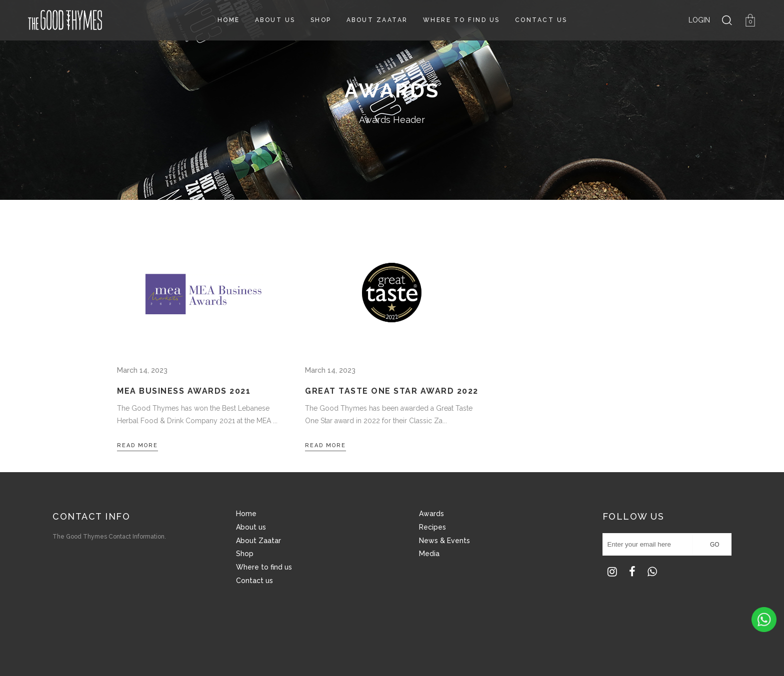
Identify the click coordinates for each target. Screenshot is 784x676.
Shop (245, 554)
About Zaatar (258, 541)
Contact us (254, 581)
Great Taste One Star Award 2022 (392, 391)
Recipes (432, 527)
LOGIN (699, 20)
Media (429, 554)
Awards (431, 514)
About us (251, 527)
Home (246, 514)
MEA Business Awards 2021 (184, 391)
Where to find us (264, 567)
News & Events (444, 541)
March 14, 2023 (142, 370)
